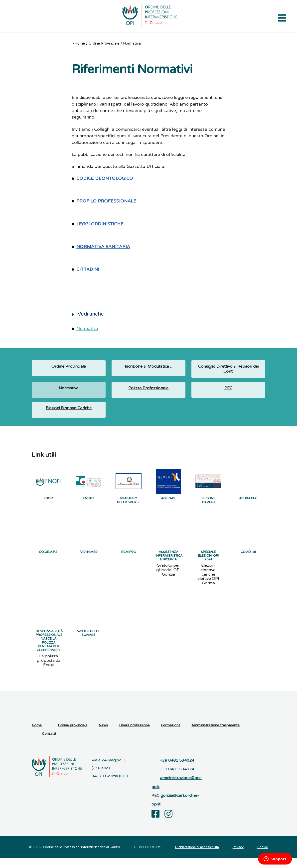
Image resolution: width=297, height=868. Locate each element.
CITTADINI (88, 269)
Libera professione (134, 735)
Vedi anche (88, 314)
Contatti (49, 744)
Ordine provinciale (73, 735)
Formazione (171, 735)
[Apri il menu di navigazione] (282, 17)
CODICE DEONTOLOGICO (105, 178)
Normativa (87, 329)
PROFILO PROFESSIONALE (106, 201)
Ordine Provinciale (104, 43)
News (103, 735)
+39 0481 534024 (177, 770)
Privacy (238, 857)
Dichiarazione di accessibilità (197, 857)
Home (80, 43)
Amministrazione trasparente (216, 735)
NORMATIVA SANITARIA (103, 247)
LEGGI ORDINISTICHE (100, 224)
